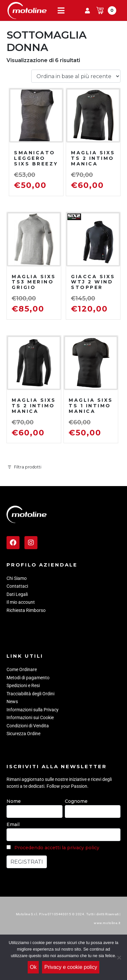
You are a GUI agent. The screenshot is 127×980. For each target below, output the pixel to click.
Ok (33, 967)
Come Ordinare (22, 669)
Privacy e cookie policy (71, 967)
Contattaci (17, 586)
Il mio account (21, 602)
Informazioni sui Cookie (30, 718)
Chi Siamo (17, 578)
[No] (119, 957)
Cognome (76, 801)
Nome (14, 801)
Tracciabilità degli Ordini (30, 694)
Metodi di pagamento (28, 678)
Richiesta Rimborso (26, 610)
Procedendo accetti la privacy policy (57, 848)
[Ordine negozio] (76, 76)
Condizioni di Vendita (28, 726)
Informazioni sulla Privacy (33, 710)
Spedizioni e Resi (23, 685)
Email (13, 824)
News (12, 701)
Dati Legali (17, 594)
